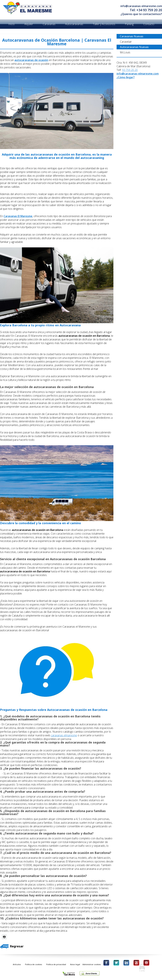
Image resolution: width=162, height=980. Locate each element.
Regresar (12, 946)
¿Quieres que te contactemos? (141, 14)
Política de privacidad (56, 964)
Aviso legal (75, 964)
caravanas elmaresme (64, 735)
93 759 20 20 (130, 70)
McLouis (125, 52)
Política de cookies (34, 964)
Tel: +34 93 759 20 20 (146, 10)
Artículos (17, 964)
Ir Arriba (142, 968)
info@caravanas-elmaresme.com (141, 6)
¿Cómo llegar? (126, 77)
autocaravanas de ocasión (31, 60)
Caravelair (126, 42)
